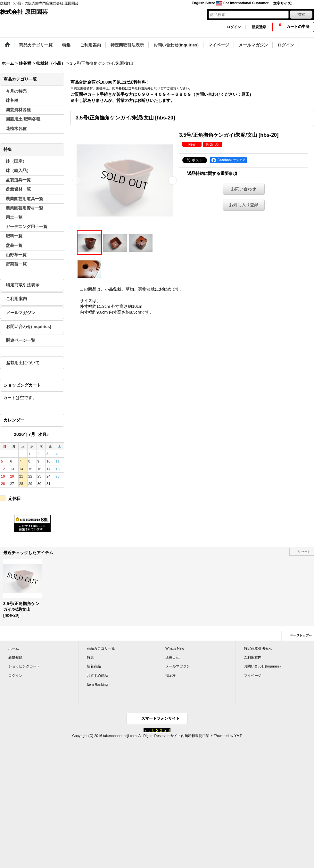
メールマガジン (21, 313)
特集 (90, 657)
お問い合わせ (244, 189)
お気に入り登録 (244, 205)
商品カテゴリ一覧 (101, 648)
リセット (304, 552)
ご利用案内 (17, 299)
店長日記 (172, 657)
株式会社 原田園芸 (24, 12)
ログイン (234, 27)
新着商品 (94, 666)
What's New (175, 648)
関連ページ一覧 (21, 340)
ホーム (14, 648)
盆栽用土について (23, 363)
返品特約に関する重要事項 (212, 173)
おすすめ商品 (97, 676)
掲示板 (171, 676)
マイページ (253, 676)
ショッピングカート (24, 666)
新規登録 (259, 27)
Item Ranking (97, 684)
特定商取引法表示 (23, 285)
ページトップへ (301, 635)
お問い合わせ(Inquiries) (29, 327)
